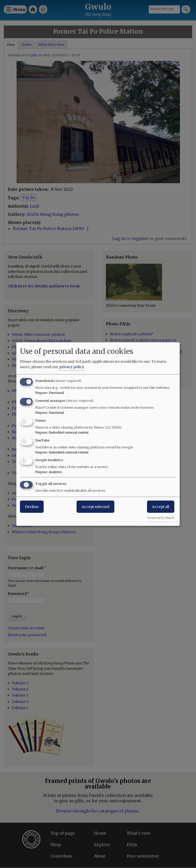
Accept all (161, 507)
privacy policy (72, 367)
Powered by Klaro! (161, 518)
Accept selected (95, 507)
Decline (32, 507)
